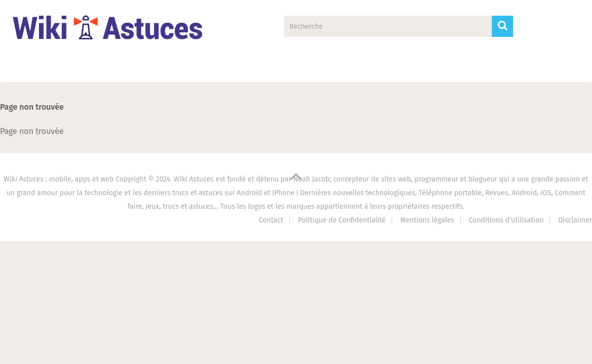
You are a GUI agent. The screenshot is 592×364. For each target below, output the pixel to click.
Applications (110, 69)
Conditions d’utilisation (506, 220)
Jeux (262, 69)
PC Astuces (333, 69)
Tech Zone (192, 69)
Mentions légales (427, 220)
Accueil (34, 69)
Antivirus (412, 69)
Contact (484, 69)
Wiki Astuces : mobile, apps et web (58, 179)
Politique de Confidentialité (342, 220)
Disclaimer (575, 220)
